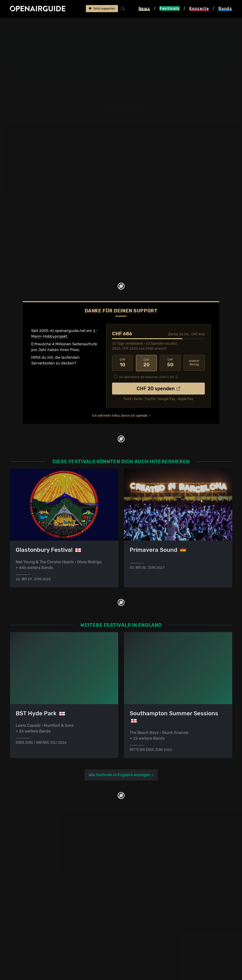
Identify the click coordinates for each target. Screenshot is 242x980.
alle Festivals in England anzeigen (119, 775)
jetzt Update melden (119, 265)
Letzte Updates (104, 63)
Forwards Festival (81, 24)
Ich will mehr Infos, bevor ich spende (120, 415)
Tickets (72, 67)
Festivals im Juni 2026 (30, 865)
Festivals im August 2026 (33, 876)
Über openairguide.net (30, 920)
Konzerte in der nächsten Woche (153, 865)
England (53, 24)
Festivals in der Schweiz (31, 842)
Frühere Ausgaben (159, 63)
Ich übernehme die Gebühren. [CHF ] (146, 377)
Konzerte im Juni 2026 (144, 870)
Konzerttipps (135, 836)
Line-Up (23, 63)
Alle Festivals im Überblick (33, 888)
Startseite (11, 24)
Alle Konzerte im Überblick (147, 893)
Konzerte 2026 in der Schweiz (151, 882)
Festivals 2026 (23, 853)
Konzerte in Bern (139, 847)
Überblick (75, 63)
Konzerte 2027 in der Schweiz (151, 888)
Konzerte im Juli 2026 (144, 876)
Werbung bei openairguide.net (37, 931)
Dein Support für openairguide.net (41, 925)
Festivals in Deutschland (32, 847)
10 (123, 363)
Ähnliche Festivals (108, 67)
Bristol (177, 43)
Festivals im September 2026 (36, 882)
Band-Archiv (154, 67)
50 (170, 363)
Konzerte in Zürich (140, 842)
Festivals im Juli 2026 (30, 870)
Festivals (33, 24)
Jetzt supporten (102, 9)
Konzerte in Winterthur (144, 853)
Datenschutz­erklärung (30, 937)
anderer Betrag (194, 363)
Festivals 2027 (23, 859)
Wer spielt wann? (31, 67)
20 (146, 363)
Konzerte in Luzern (141, 859)
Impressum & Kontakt (29, 943)
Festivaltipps (21, 836)
